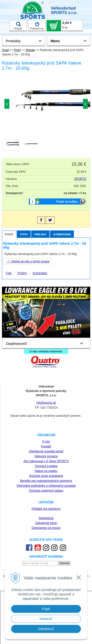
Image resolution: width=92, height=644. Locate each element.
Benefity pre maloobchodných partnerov (46, 481)
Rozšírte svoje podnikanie (46, 476)
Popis (9, 234)
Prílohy (40, 234)
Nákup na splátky (46, 471)
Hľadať (18, 26)
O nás (46, 442)
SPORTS (80, 179)
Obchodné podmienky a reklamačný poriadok (46, 486)
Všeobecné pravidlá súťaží (46, 451)
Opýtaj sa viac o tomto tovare (28, 261)
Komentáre (62, 234)
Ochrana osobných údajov (46, 491)
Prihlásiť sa (37, 26)
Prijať (46, 609)
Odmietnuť (46, 629)
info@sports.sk (46, 403)
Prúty (17, 50)
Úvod (5, 50)
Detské (30, 50)
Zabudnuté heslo (46, 523)
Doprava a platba (46, 466)
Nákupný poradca (46, 456)
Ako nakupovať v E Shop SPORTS (46, 461)
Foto (24, 234)
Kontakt (46, 446)
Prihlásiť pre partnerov (46, 509)
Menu (55, 41)
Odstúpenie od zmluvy (46, 528)
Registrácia (46, 518)
